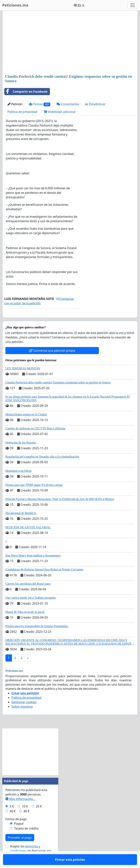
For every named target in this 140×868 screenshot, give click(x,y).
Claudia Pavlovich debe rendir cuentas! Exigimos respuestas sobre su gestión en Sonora (58, 393)
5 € (12, 817)
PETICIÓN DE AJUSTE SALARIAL (28, 538)
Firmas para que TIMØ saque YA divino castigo (34, 496)
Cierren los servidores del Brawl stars (28, 595)
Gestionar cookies (24, 713)
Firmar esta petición (42, 320)
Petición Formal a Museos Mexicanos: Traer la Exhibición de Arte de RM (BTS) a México (60, 510)
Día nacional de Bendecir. (21, 524)
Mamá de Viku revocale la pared (25, 623)
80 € (27, 822)
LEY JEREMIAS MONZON (23, 379)
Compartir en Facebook (26, 92)
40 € (13, 822)
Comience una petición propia (52, 361)
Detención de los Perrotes (21, 453)
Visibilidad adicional (60, 112)
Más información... (20, 810)
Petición (15, 104)
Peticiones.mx (15, 5)
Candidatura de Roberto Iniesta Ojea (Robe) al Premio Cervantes (44, 580)
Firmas (40, 104)
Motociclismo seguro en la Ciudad (26, 425)
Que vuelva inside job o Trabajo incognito (31, 609)
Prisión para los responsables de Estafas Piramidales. (37, 637)
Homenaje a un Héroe (19, 482)
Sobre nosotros (22, 717)
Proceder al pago (20, 848)
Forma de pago (16, 830)
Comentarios (68, 104)
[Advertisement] (70, 43)
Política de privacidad (22, 112)
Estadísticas (95, 104)
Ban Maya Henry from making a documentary (33, 566)
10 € (25, 817)
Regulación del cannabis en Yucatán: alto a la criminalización (42, 467)
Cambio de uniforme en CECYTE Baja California (35, 439)
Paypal (19, 834)
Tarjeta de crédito (26, 839)
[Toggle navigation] (133, 5)
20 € (39, 817)
